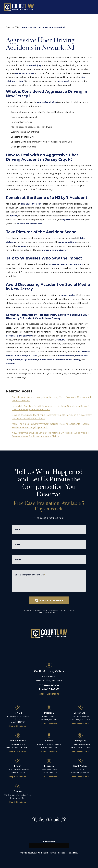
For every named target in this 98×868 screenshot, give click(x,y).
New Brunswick (66, 356)
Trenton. (11, 364)
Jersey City (21, 360)
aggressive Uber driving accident (65, 264)
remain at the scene (32, 204)
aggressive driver (25, 73)
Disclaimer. (63, 853)
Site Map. (73, 853)
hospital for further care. (30, 224)
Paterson (60, 360)
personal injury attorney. (55, 250)
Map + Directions (49, 694)
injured (13, 216)
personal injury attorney (19, 336)
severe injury (34, 65)
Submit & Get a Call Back (49, 600)
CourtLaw (10, 27)
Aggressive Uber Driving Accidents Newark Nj (43, 27)
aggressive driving (47, 102)
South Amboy (73, 360)
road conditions (68, 242)
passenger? (63, 81)
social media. (68, 295)
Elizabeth (32, 360)
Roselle (79, 356)
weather (22, 246)
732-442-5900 (50, 685)
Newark (51, 360)
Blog (18, 27)
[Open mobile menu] (92, 7)
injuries (66, 220)
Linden (42, 360)
